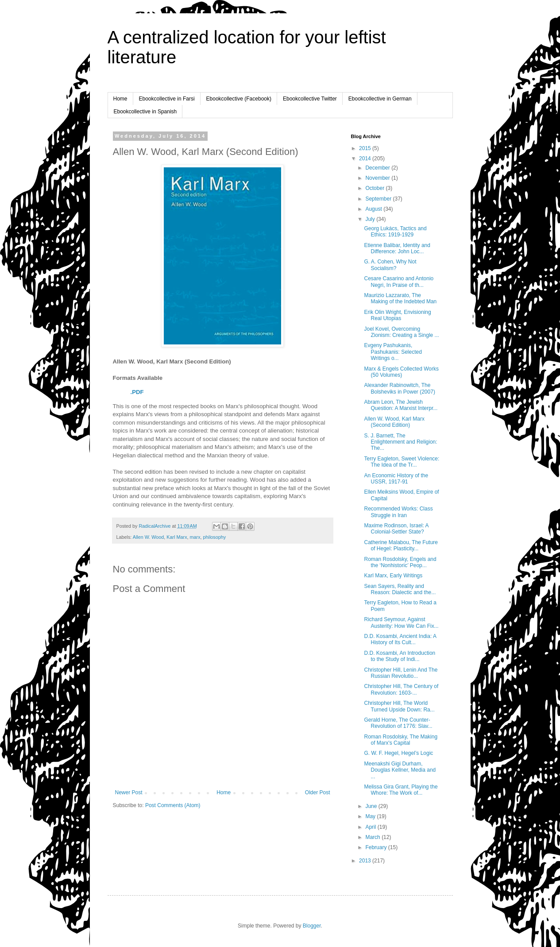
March (373, 837)
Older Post (318, 792)
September (379, 199)
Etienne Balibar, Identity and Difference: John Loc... (397, 248)
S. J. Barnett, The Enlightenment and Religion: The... (400, 442)
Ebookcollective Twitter (310, 99)
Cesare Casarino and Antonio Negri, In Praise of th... (399, 282)
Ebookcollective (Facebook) (239, 99)
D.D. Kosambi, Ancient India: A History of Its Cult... (400, 639)
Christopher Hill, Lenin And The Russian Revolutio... (401, 673)
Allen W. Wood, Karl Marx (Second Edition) (394, 422)
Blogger (312, 926)
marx (195, 537)
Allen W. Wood (149, 537)
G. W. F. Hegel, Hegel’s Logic (398, 753)
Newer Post (129, 792)
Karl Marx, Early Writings (393, 576)
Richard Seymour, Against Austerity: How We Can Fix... (401, 622)
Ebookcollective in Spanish (145, 112)
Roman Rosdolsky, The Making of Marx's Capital (401, 740)
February (377, 847)
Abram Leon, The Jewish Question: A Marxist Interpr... (401, 405)
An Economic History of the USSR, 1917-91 (396, 479)
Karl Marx (177, 537)
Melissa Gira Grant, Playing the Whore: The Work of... (401, 790)
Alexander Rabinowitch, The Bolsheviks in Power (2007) (399, 388)
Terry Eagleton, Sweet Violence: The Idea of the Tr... (402, 462)
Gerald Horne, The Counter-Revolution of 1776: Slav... (398, 723)
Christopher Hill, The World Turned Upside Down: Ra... (399, 706)
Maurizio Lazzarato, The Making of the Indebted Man (400, 298)
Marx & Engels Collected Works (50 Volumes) (401, 372)
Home (120, 99)
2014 (366, 158)
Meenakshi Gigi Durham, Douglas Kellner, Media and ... (400, 770)
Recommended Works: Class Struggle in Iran (398, 512)
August (374, 209)
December (378, 168)
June (372, 806)
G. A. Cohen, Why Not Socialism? (390, 265)
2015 (366, 148)
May (371, 816)
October (375, 188)
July (371, 219)
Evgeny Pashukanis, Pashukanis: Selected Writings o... (393, 352)
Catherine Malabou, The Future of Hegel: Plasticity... (401, 545)
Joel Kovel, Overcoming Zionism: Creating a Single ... (401, 332)
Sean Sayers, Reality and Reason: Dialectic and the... (400, 589)
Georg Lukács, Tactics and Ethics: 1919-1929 (395, 232)
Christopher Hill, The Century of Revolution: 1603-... (401, 689)
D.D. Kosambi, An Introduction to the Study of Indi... (400, 656)
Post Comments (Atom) (173, 805)
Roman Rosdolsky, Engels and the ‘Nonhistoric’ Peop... (400, 562)
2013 (366, 861)
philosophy (215, 537)
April (371, 827)
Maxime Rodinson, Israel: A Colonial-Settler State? (396, 529)
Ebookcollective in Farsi (167, 99)
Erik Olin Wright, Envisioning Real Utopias (397, 315)
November (378, 178)
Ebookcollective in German (380, 99)
